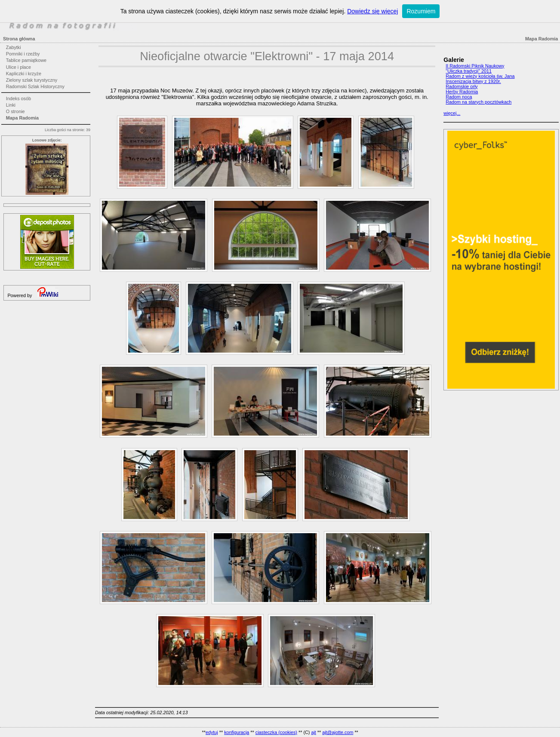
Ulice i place (18, 67)
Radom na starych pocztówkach (478, 102)
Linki (11, 105)
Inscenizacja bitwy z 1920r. (473, 81)
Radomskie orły (462, 86)
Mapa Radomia (22, 118)
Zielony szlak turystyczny (32, 80)
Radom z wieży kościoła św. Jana (480, 76)
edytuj (212, 732)
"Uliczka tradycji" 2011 (469, 71)
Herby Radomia (462, 92)
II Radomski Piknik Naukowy (475, 66)
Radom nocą (459, 97)
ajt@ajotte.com (338, 732)
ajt (313, 732)
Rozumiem (421, 11)
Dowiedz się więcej (372, 11)
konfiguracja (237, 732)
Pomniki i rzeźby (23, 54)
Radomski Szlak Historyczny (35, 86)
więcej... (452, 113)
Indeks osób (18, 98)
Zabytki (14, 47)
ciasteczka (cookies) (276, 732)
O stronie (15, 111)
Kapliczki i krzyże (24, 74)
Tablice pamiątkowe (26, 60)
